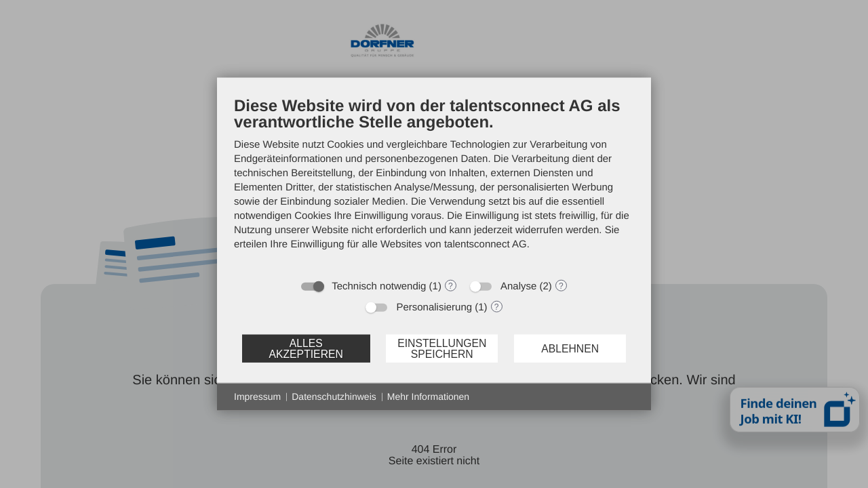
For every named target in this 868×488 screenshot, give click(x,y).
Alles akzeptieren (305, 348)
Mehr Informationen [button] (428, 396)
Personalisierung (434, 307)
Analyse (518, 286)
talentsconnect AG (486, 244)
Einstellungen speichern (442, 348)
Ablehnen (570, 348)
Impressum (257, 396)
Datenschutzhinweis (334, 396)
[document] (434, 184)
